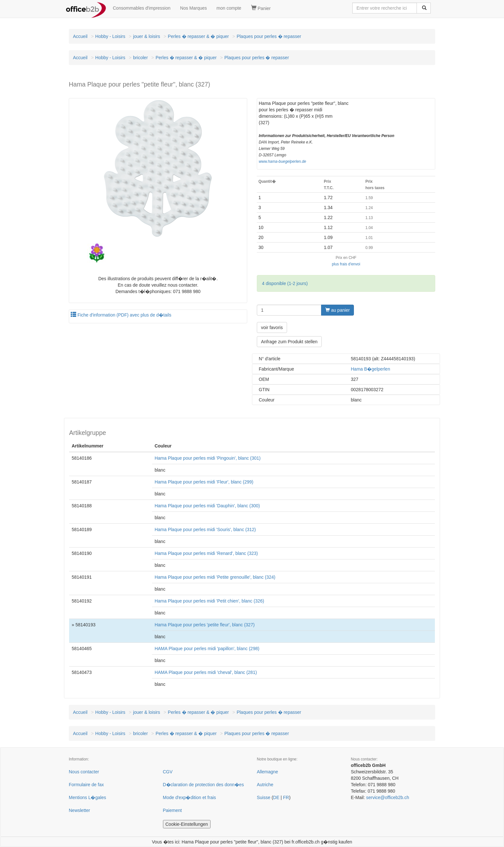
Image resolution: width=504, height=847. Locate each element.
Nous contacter (84, 772)
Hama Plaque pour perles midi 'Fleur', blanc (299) (204, 482)
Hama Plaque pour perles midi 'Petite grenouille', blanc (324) (215, 577)
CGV (168, 772)
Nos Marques (193, 8)
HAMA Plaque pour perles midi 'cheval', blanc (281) (206, 672)
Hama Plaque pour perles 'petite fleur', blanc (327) (205, 625)
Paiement (172, 810)
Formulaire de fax (86, 785)
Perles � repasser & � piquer (198, 36)
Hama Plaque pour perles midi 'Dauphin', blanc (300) (207, 506)
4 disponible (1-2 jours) (285, 283)
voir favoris (272, 327)
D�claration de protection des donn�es (203, 785)
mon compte (229, 8)
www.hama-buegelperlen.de (282, 161)
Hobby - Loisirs (110, 36)
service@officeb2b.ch (388, 797)
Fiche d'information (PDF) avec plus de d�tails (121, 315)
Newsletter (79, 810)
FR (286, 797)
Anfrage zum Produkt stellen (289, 342)
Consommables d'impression (142, 8)
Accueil (80, 36)
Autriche (265, 785)
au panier (337, 310)
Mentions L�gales (87, 797)
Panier (261, 8)
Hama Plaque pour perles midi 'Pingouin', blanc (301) (208, 458)
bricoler (140, 58)
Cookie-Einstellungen (187, 824)
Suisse (264, 797)
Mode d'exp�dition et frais (189, 797)
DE (276, 797)
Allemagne (267, 772)
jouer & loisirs (147, 36)
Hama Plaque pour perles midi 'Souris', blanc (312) (205, 529)
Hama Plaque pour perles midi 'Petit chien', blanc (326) (209, 601)
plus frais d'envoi (346, 264)
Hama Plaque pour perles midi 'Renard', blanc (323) (206, 553)
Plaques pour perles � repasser (269, 36)
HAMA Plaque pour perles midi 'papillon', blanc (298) (207, 649)
